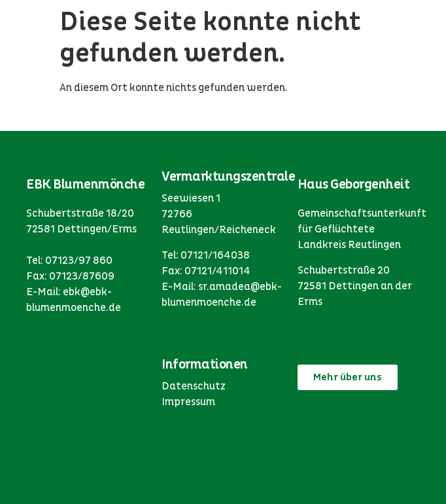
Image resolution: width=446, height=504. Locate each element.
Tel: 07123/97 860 (69, 261)
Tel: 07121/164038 (206, 255)
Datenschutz (194, 386)
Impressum (188, 402)
